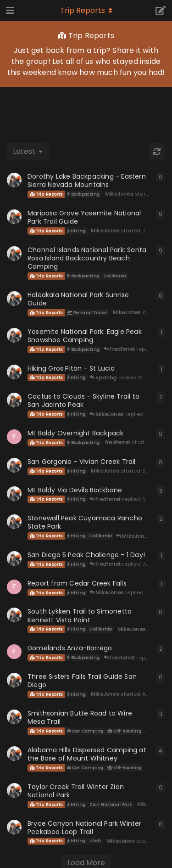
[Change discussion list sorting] (28, 152)
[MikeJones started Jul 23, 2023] (14, 494)
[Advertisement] (86, 110)
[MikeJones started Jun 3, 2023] (14, 615)
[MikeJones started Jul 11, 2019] (14, 754)
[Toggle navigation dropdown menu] (86, 11)
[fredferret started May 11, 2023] (14, 652)
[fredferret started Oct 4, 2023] (14, 437)
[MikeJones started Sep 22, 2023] (14, 465)
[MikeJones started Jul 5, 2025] (14, 217)
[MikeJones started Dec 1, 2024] (14, 299)
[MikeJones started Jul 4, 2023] (14, 558)
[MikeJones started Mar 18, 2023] (14, 790)
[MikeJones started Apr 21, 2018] (14, 717)
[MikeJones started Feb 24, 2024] (14, 372)
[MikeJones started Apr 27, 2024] (14, 335)
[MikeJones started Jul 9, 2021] (14, 522)
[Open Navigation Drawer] (9, 11)
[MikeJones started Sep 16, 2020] (14, 254)
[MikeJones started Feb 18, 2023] (14, 827)
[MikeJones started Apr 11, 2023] (14, 680)
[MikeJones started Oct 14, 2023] (14, 400)
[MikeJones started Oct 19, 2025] (14, 180)
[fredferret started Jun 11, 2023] (14, 587)
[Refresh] (157, 152)
